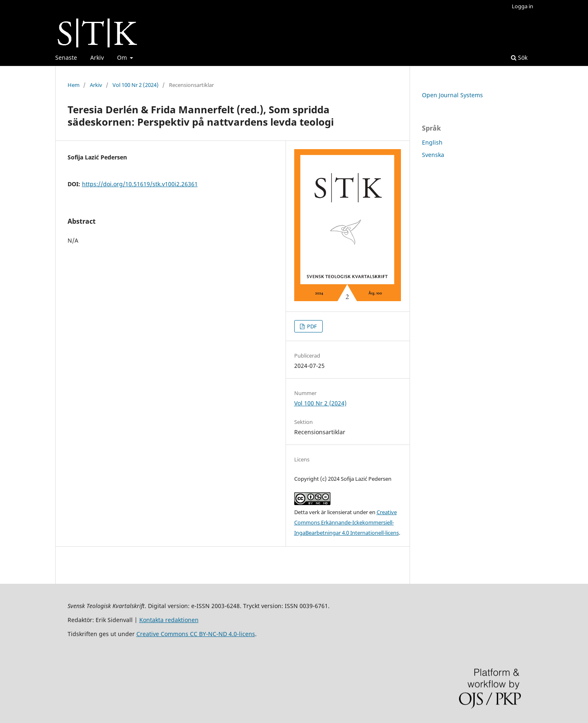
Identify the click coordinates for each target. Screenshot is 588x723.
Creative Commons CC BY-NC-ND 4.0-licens (196, 634)
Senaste (66, 57)
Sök (519, 57)
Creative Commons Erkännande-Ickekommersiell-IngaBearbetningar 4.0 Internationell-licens (347, 522)
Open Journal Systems (452, 95)
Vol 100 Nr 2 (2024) (136, 85)
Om (123, 57)
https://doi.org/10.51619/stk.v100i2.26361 (140, 184)
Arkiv (97, 57)
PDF (311, 326)
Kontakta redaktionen (169, 620)
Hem (74, 85)
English (432, 142)
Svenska (433, 155)
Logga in (522, 6)
